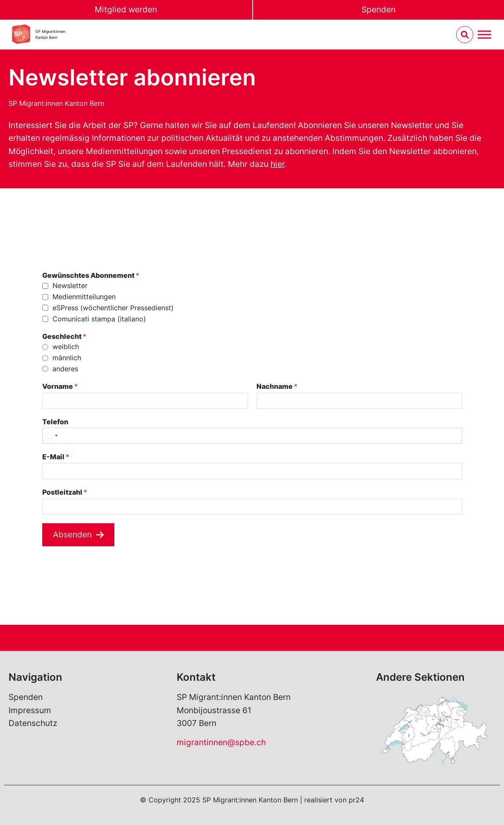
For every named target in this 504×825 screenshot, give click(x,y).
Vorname (60, 386)
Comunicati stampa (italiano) (99, 319)
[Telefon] (252, 436)
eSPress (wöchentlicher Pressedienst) (113, 308)
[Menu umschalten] (484, 35)
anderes (65, 369)
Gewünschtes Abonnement (91, 275)
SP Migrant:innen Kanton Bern (56, 103)
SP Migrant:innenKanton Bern (50, 34)
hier (278, 164)
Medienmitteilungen (84, 297)
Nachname (277, 386)
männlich (67, 358)
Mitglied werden (126, 10)
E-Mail (56, 457)
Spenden (379, 10)
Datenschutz (33, 723)
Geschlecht (64, 336)
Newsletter (70, 286)
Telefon (55, 422)
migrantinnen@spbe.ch (221, 742)
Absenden (72, 535)
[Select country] (51, 436)
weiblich (66, 347)
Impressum (30, 710)
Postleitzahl (65, 492)
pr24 (356, 800)
